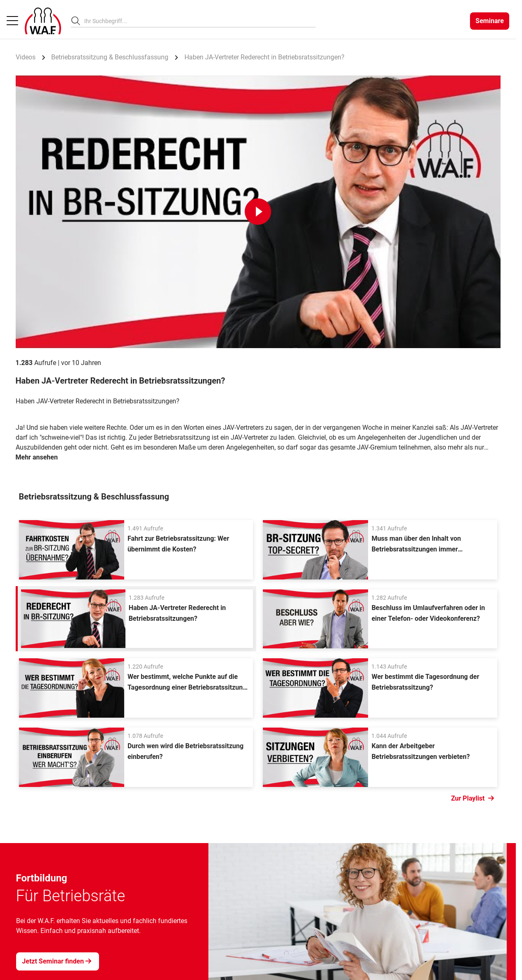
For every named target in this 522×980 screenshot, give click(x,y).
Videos (26, 57)
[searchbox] (197, 21)
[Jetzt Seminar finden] (58, 961)
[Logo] (43, 21)
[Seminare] (490, 21)
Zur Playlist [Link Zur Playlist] (472, 799)
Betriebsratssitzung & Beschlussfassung (110, 57)
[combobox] (200, 21)
